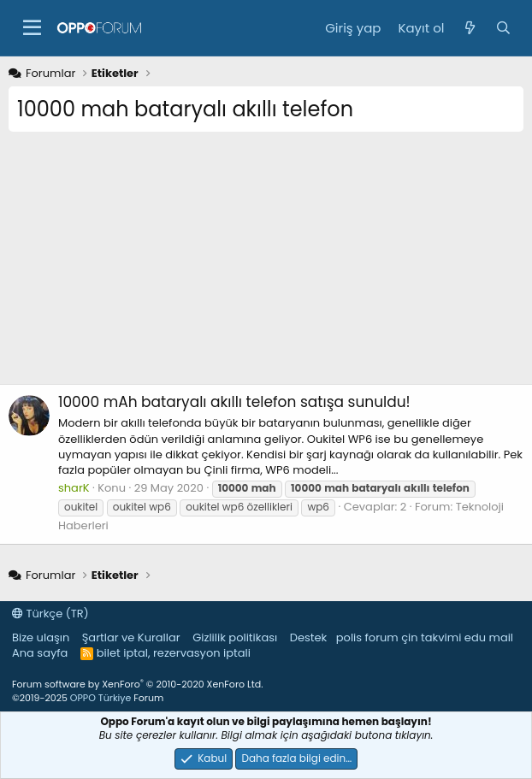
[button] (32, 28)
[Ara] (503, 28)
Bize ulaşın (41, 637)
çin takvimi (431, 637)
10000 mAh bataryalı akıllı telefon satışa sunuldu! (234, 402)
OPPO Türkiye (100, 698)
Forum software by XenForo (137, 684)
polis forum (367, 637)
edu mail (489, 637)
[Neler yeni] (469, 28)
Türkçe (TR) (50, 614)
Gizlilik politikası (235, 637)
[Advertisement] (266, 264)
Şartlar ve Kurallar (131, 637)
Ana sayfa (40, 653)
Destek (309, 637)
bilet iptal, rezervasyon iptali (174, 653)
